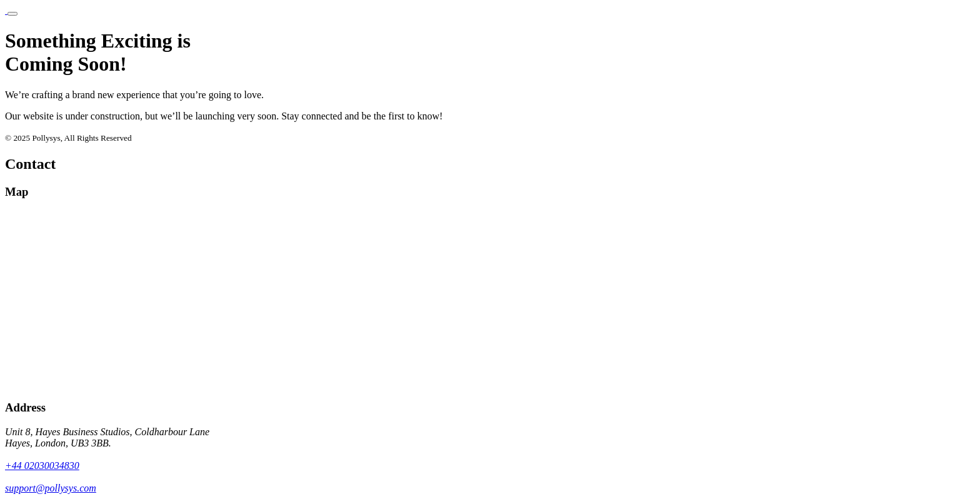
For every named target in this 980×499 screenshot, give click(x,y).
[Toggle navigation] (12, 14)
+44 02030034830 (42, 466)
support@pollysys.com (51, 488)
